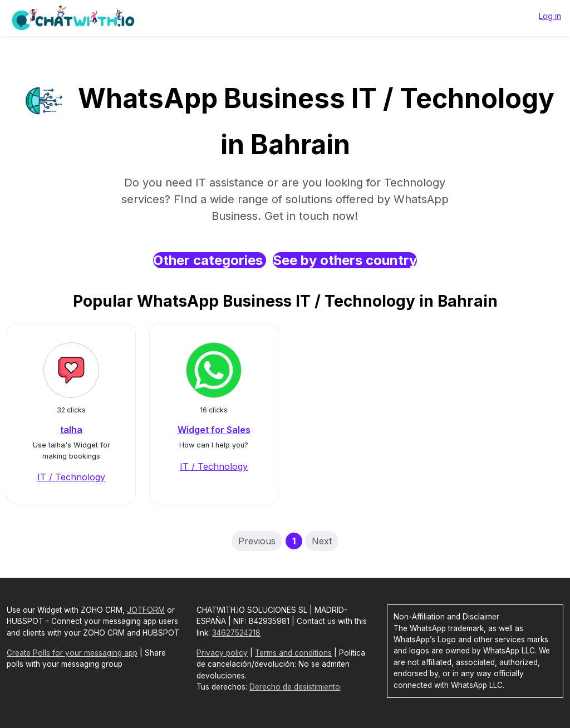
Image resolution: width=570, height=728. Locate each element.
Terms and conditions (293, 653)
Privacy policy (222, 653)
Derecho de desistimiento (295, 687)
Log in (550, 16)
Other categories (210, 260)
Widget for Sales (214, 430)
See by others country (345, 260)
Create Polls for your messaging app (72, 653)
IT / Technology (71, 477)
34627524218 (236, 633)
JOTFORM (146, 610)
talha (71, 430)
